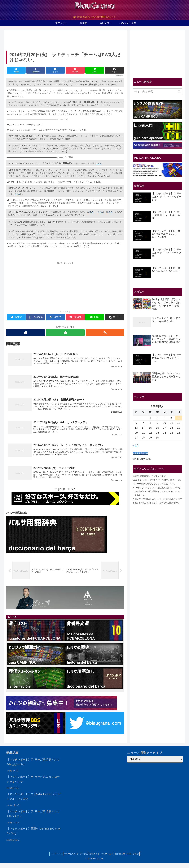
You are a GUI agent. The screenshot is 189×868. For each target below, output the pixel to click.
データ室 (82, 859)
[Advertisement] (65, 40)
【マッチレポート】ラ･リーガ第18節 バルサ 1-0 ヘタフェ (33, 819)
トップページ (51, 859)
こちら (99, 163)
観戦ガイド (94, 859)
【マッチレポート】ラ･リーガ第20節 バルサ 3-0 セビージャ (33, 767)
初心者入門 (123, 859)
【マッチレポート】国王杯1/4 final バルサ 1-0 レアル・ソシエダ (34, 802)
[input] (157, 92)
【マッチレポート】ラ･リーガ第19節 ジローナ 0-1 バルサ (33, 784)
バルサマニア (109, 859)
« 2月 (136, 446)
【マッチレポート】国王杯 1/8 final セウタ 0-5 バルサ (34, 836)
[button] (179, 92)
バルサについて (68, 859)
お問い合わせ (138, 859)
